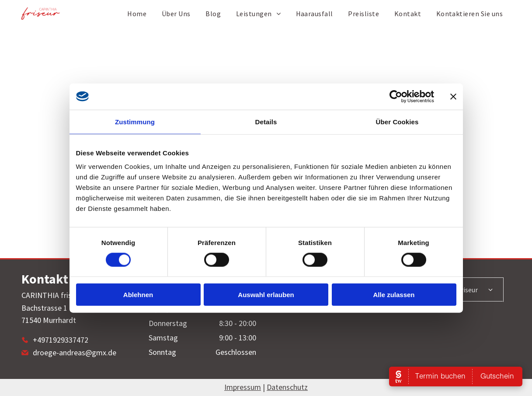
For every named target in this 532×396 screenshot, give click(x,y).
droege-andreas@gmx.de (75, 352)
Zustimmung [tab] (135, 121)
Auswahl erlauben (266, 295)
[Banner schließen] (453, 96)
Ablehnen (138, 295)
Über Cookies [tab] (397, 121)
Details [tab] (266, 121)
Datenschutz (287, 387)
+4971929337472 (61, 340)
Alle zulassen (394, 295)
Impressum (243, 387)
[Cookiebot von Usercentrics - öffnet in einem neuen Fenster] (396, 96)
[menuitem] (137, 14)
